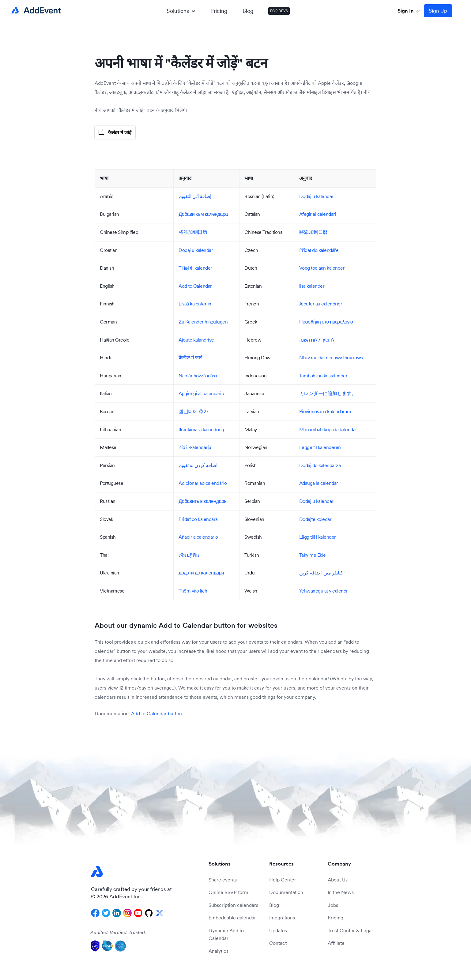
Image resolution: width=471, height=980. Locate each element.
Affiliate (336, 943)
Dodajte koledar (315, 519)
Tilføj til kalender (195, 268)
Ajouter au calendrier (321, 304)
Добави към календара (203, 214)
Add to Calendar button (156, 713)
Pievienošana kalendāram (325, 411)
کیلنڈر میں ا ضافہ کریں (321, 573)
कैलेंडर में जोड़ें (115, 132)
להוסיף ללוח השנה (317, 340)
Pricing (219, 11)
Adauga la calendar (319, 483)
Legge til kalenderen (320, 447)
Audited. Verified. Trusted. (118, 932)
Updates (278, 930)
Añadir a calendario (198, 537)
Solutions (181, 11)
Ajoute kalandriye (196, 340)
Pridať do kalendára (198, 519)
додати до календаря (201, 573)
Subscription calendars (233, 905)
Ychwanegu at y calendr (324, 591)
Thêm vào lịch (193, 591)
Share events (223, 880)
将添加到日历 (193, 232)
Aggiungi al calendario (201, 393)
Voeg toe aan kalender (322, 268)
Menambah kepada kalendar (328, 429)
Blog (248, 11)
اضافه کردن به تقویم (198, 465)
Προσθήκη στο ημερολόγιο (326, 322)
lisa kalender (312, 286)
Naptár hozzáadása (198, 376)
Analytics (219, 951)
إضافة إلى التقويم (195, 196)
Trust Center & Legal (350, 930)
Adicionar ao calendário (203, 483)
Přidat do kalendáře (319, 250)
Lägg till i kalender (318, 537)
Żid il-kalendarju (195, 447)
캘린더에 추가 (193, 411)
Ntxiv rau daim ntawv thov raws (331, 357)
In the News (341, 892)
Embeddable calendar (232, 918)
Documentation (286, 892)
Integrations (282, 918)
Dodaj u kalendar (316, 196)
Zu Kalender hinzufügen (203, 322)
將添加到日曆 (313, 232)
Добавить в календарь (202, 501)
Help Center (283, 880)
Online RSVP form (228, 892)
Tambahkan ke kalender (323, 376)
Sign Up (438, 11)
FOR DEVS (279, 11)
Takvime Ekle (313, 555)
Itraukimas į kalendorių (201, 429)
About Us (338, 880)
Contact (278, 943)
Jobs (333, 905)
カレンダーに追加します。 (328, 393)
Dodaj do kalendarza (320, 465)
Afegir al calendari (318, 214)
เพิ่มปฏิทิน (189, 555)
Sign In (406, 11)
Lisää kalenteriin (195, 304)
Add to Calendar (195, 286)
